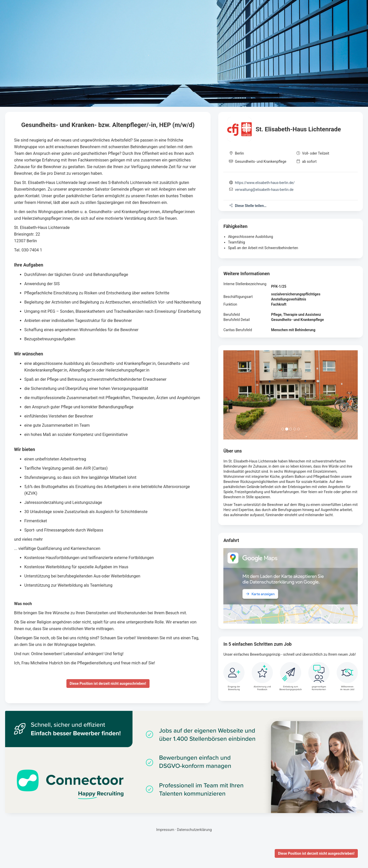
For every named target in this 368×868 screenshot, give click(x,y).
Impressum (165, 830)
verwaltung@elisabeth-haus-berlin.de (264, 190)
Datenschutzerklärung (194, 830)
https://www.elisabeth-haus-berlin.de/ (265, 183)
